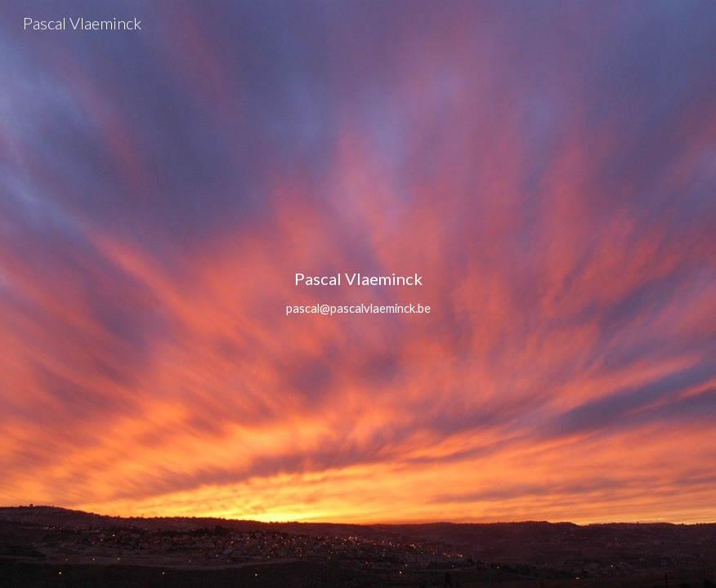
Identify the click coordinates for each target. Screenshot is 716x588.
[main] (358, 294)
